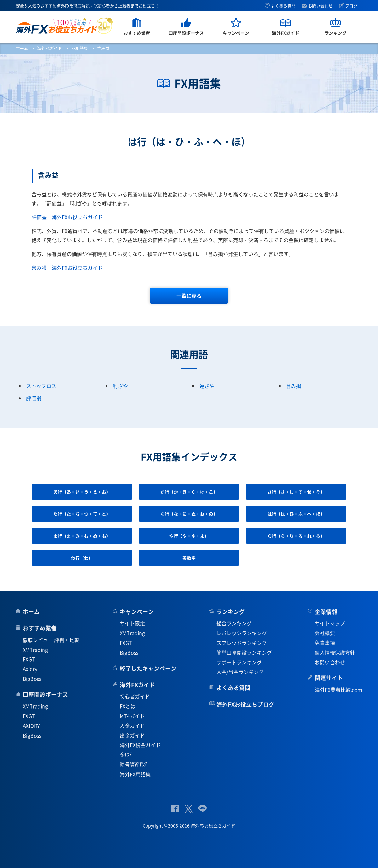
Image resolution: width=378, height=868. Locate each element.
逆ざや (207, 386)
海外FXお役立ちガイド (65, 26)
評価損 (34, 398)
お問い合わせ (320, 6)
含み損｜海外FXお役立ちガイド (67, 268)
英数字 (189, 558)
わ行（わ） (82, 558)
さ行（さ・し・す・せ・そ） (296, 492)
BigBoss (32, 679)
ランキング (231, 612)
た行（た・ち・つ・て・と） (82, 514)
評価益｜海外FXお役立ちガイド (67, 217)
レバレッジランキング (242, 633)
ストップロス (41, 386)
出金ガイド (132, 735)
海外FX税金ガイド (140, 745)
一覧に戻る (189, 296)
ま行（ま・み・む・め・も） (82, 536)
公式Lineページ (202, 809)
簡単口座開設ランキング (244, 652)
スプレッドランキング (242, 643)
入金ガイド (132, 726)
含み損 (294, 386)
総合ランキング (234, 623)
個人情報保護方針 (335, 652)
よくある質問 (283, 6)
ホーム (22, 48)
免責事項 (325, 643)
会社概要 (325, 633)
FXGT (29, 659)
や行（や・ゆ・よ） (189, 536)
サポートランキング (239, 662)
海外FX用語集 (135, 774)
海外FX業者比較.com (338, 690)
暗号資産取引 (135, 764)
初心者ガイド (135, 696)
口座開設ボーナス (45, 694)
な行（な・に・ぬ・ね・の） (189, 514)
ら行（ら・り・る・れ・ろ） (296, 536)
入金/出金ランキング (240, 672)
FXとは (128, 706)
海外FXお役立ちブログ (245, 704)
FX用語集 (80, 48)
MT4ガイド (132, 716)
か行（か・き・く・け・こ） (189, 492)
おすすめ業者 (40, 628)
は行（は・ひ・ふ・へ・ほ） (296, 514)
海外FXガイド (50, 48)
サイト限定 (132, 623)
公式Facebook (175, 809)
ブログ (351, 6)
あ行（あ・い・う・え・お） (82, 492)
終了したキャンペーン (148, 668)
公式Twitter (188, 809)
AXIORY (31, 726)
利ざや (120, 386)
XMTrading (35, 650)
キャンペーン (137, 612)
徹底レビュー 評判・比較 (51, 640)
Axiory (30, 669)
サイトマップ (330, 623)
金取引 (127, 755)
